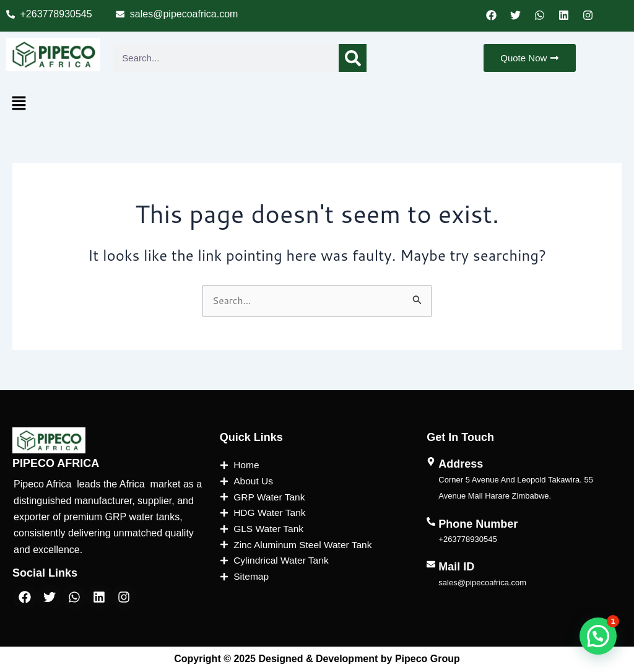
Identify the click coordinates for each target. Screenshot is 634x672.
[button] (19, 104)
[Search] (353, 58)
